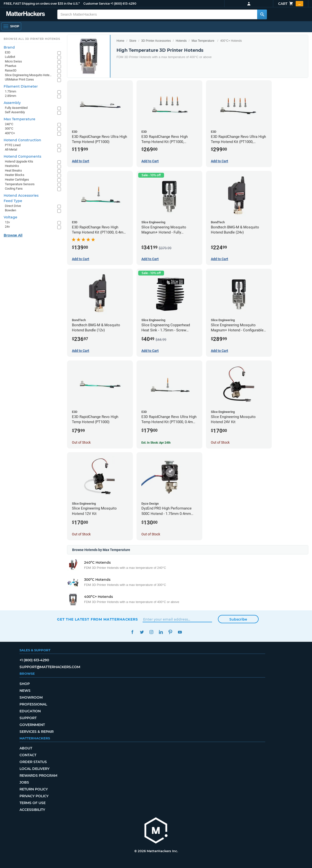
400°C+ (10, 133)
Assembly (12, 103)
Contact (28, 755)
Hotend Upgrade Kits (19, 161)
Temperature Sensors (20, 184)
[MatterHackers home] (156, 831)
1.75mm (10, 91)
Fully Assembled (16, 108)
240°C (9, 124)
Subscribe (238, 619)
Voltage (10, 217)
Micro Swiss (13, 61)
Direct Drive (13, 206)
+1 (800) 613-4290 (123, 4)
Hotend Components (22, 156)
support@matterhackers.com (50, 667)
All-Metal (11, 149)
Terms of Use (33, 803)
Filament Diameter (21, 86)
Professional (33, 704)
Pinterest (170, 632)
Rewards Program (38, 776)
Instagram (151, 632)
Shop (25, 684)
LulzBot (10, 57)
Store (133, 41)
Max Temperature (203, 41)
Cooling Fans (14, 189)
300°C (9, 128)
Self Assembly (15, 112)
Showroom (31, 697)
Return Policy (34, 789)
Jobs (24, 782)
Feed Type (13, 201)
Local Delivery (34, 769)
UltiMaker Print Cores (19, 79)
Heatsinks (12, 166)
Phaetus (11, 66)
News (25, 691)
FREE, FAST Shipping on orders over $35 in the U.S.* (42, 4)
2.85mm (10, 96)
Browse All (13, 235)
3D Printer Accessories (156, 41)
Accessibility (32, 810)
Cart (291, 4)
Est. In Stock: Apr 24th (156, 443)
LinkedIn (161, 632)
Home (120, 41)
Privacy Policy (34, 796)
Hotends (181, 41)
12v (7, 222)
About (26, 748)
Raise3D (11, 70)
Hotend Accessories (21, 195)
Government (32, 725)
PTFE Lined (13, 145)
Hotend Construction (22, 140)
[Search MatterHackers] (262, 14)
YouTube (180, 632)
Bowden (10, 210)
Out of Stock (81, 442)
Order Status (33, 762)
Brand (9, 47)
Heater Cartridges (17, 179)
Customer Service (97, 4)
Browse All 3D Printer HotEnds (32, 39)
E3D (8, 52)
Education (30, 711)
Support (28, 718)
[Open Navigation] (11, 26)
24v (7, 227)
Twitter (142, 632)
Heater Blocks (15, 175)
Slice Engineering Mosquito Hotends (29, 75)
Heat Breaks (13, 170)
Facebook (132, 632)
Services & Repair (37, 732)
